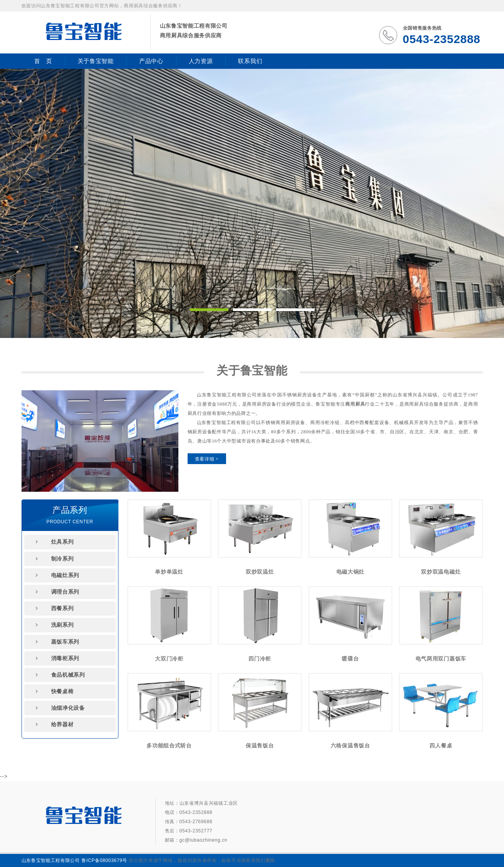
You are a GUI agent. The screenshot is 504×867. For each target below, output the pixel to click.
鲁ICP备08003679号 (104, 860)
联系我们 (250, 61)
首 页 (43, 61)
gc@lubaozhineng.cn (204, 840)
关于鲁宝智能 (96, 61)
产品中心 (151, 61)
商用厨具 (355, 404)
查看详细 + (207, 459)
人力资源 (201, 61)
